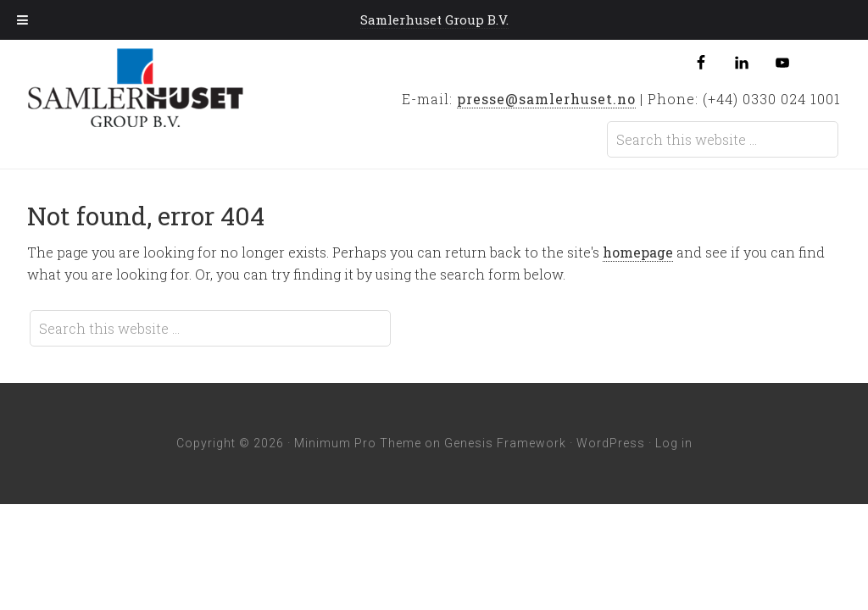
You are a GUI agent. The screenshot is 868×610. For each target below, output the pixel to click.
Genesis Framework (505, 443)
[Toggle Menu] (22, 20)
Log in (674, 443)
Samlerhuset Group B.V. (162, 92)
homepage (638, 252)
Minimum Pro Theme (358, 443)
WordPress (611, 443)
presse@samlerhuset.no (546, 99)
